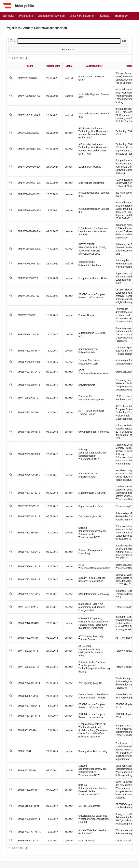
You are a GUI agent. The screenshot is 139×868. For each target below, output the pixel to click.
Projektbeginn (53, 66)
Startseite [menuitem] (8, 16)
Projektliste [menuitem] (26, 16)
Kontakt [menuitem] (105, 16)
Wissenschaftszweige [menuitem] (51, 16)
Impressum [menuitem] (121, 16)
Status (69, 66)
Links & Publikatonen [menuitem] (82, 16)
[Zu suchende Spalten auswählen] (13, 41)
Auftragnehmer (94, 66)
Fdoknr (29, 66)
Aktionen (68, 49)
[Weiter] (26, 58)
